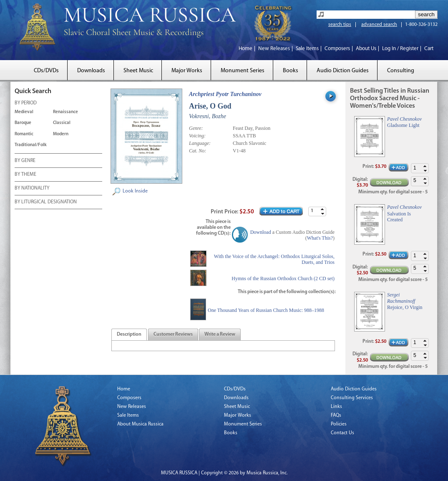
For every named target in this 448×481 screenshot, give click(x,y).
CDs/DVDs (46, 71)
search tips (340, 25)
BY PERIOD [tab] (26, 104)
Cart (429, 49)
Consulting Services (352, 398)
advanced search (379, 25)
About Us (366, 49)
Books (291, 71)
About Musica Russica (140, 424)
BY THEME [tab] (25, 175)
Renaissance (65, 112)
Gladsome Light (403, 125)
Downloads (91, 71)
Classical (62, 123)
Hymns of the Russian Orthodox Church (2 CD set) (283, 278)
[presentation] (129, 335)
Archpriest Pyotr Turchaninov (225, 94)
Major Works (187, 71)
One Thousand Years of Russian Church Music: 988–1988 (266, 310)
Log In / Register (400, 49)
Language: (200, 143)
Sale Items (307, 49)
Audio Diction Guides (343, 71)
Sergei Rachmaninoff (401, 298)
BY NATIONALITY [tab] (32, 189)
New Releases (274, 49)
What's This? (320, 238)
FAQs (336, 415)
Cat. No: (198, 151)
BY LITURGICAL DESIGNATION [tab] (46, 203)
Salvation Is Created (399, 217)
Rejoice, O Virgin (405, 307)
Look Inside (135, 191)
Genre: (196, 128)
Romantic (24, 134)
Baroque (23, 123)
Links (336, 407)
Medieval (24, 112)
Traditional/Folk (31, 145)
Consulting (401, 71)
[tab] (129, 335)
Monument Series (243, 71)
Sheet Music (138, 71)
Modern (61, 134)
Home (245, 49)
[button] (322, 209)
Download (261, 232)
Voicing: (197, 136)
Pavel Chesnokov (404, 119)
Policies (339, 424)
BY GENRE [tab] (25, 161)
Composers (337, 49)
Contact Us (342, 433)
